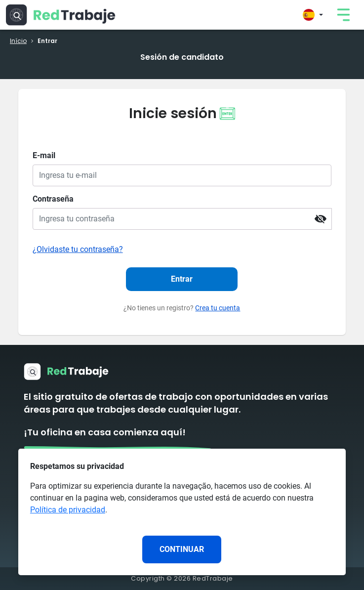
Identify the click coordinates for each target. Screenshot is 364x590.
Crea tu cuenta (218, 308)
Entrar (182, 279)
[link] (343, 15)
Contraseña (53, 199)
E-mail (44, 155)
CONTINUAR (182, 549)
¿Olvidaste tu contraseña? (78, 249)
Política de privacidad (68, 510)
